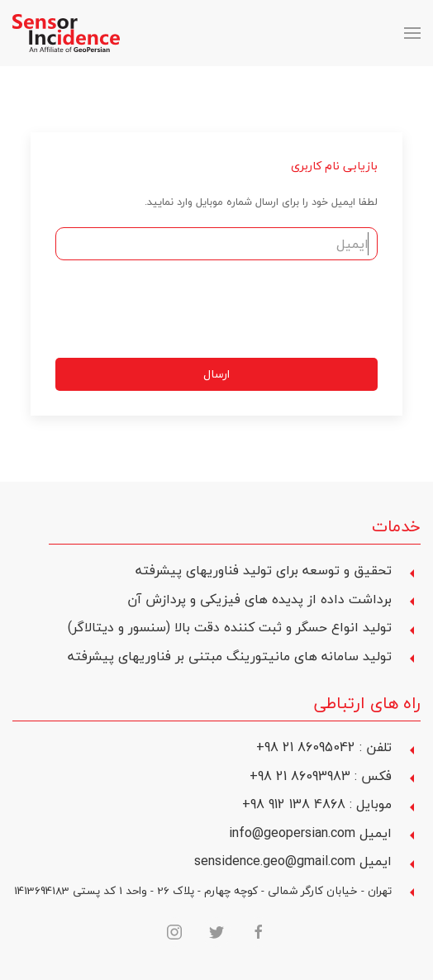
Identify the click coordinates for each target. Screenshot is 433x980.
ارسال (216, 374)
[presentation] (252, 309)
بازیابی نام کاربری (334, 166)
